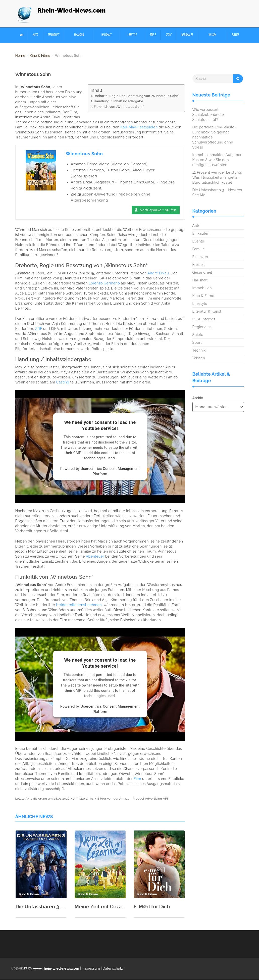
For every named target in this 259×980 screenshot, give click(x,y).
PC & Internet (204, 319)
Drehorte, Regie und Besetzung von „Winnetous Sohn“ (136, 96)
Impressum (91, 968)
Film (137, 779)
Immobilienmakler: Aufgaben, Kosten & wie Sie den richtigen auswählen (218, 160)
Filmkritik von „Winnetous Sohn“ (119, 107)
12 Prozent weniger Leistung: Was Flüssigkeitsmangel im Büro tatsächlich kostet (217, 178)
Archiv (198, 398)
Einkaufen (201, 233)
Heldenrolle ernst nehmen (79, 605)
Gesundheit (54, 35)
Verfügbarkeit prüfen (158, 210)
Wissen (213, 35)
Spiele (153, 35)
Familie (199, 249)
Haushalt (107, 35)
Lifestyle (132, 35)
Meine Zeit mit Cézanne (100, 907)
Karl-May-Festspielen (139, 127)
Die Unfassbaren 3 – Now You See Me (41, 907)
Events (236, 35)
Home (20, 56)
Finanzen (79, 35)
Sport (169, 35)
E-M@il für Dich (152, 907)
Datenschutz (113, 968)
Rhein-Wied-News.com (72, 10)
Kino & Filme (40, 56)
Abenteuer (95, 557)
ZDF (39, 329)
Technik (199, 350)
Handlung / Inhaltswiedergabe (118, 101)
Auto (35, 35)
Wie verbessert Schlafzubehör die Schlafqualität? (208, 115)
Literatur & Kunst (207, 311)
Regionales (187, 35)
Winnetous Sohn (85, 154)
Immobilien (202, 288)
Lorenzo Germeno (104, 283)
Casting (63, 382)
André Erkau (158, 273)
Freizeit (199, 265)
